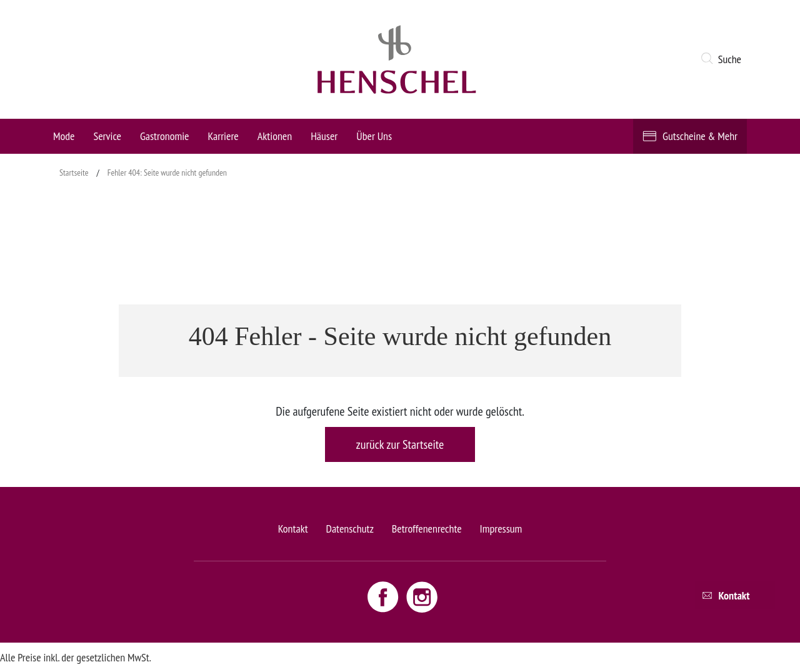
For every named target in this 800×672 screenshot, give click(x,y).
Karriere (223, 136)
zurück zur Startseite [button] (400, 444)
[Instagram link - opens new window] (422, 596)
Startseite (74, 173)
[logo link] (397, 59)
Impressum (501, 529)
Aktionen (275, 136)
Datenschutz (349, 529)
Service (107, 136)
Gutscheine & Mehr (700, 136)
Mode (64, 136)
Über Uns (374, 136)
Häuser (324, 136)
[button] (723, 59)
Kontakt (293, 529)
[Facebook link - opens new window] (384, 596)
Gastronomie (165, 136)
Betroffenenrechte (427, 529)
